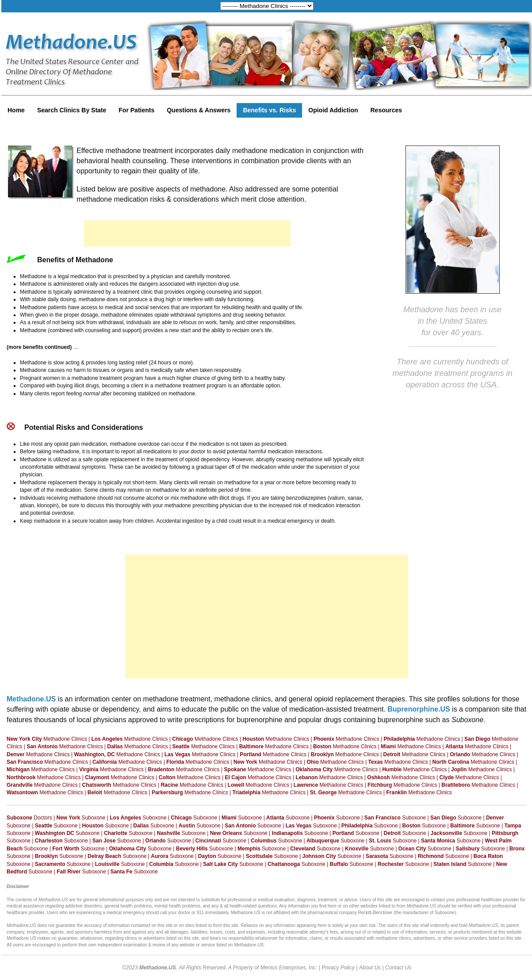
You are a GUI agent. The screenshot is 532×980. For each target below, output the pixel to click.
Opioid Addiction (333, 110)
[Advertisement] (187, 234)
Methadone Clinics (47, 739)
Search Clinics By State (72, 110)
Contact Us (398, 968)
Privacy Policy (338, 968)
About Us (370, 968)
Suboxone (81, 818)
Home (16, 110)
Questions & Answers (199, 110)
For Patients (136, 110)
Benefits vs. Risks (269, 110)
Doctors (29, 818)
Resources (387, 110)
